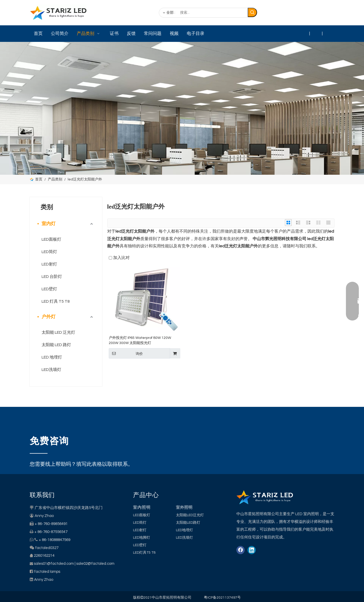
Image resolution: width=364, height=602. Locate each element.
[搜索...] (203, 13)
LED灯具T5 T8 (144, 553)
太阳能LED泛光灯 (190, 515)
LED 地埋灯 (52, 357)
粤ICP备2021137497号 (222, 598)
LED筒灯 (49, 252)
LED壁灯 (49, 289)
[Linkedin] (308, 13)
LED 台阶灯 (52, 277)
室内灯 (49, 224)
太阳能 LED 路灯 (56, 345)
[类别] (182, 108)
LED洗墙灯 (51, 370)
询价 (126, 353)
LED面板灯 (51, 239)
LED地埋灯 (184, 530)
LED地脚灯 (142, 538)
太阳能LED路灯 (188, 523)
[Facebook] (298, 13)
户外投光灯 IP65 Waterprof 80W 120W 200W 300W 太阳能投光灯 (140, 340)
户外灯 (49, 317)
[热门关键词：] (252, 12)
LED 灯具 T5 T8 (56, 301)
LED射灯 (49, 264)
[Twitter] (319, 13)
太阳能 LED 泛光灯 (58, 332)
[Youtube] (329, 13)
